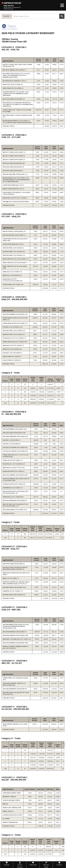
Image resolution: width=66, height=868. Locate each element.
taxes (9, 26)
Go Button (62, 16)
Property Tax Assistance (9, 29)
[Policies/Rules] (46, 865)
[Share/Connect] (20, 865)
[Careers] (59, 864)
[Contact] (7, 864)
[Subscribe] (33, 864)
